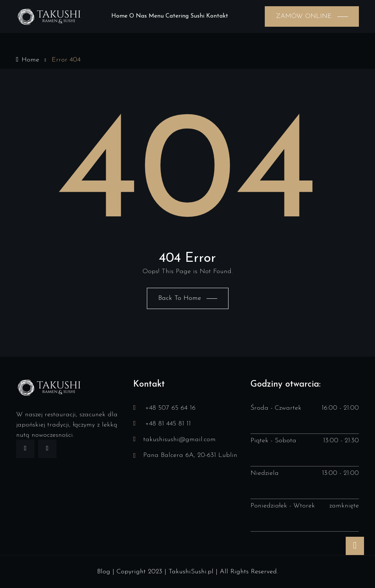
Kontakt (217, 16)
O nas (138, 16)
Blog (104, 572)
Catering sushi (185, 16)
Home (119, 16)
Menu (156, 16)
